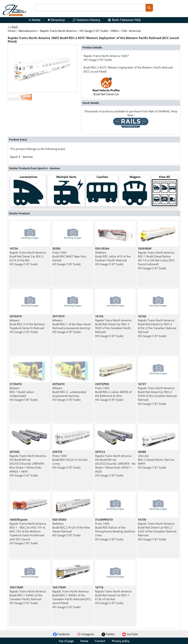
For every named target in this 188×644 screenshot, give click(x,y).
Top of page (66, 641)
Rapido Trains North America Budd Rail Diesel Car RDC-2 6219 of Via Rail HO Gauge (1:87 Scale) (28, 256)
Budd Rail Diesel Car (106, 88)
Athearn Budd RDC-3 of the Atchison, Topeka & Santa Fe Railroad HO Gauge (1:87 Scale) (27, 324)
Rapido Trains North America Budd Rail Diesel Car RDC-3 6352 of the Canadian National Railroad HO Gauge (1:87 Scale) (157, 326)
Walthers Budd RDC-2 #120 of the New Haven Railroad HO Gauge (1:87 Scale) (71, 527)
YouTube (130, 634)
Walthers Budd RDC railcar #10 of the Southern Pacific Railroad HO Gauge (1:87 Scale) (113, 256)
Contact (100, 641)
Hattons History (86, 20)
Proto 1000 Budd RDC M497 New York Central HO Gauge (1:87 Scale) (69, 256)
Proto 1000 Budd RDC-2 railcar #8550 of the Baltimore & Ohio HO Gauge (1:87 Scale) (113, 392)
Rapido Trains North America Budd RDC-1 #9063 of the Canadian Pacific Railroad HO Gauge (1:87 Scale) (28, 595)
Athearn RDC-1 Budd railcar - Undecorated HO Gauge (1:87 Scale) (24, 392)
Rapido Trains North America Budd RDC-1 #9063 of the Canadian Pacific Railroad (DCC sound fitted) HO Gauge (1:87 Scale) (72, 597)
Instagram (86, 634)
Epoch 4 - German (21, 157)
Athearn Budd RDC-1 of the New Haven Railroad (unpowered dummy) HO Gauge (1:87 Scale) (72, 324)
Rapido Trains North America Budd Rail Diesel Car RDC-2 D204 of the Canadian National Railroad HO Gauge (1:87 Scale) (157, 394)
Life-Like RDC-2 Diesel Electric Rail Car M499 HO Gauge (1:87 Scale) (156, 460)
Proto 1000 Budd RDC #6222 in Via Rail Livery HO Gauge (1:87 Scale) (70, 460)
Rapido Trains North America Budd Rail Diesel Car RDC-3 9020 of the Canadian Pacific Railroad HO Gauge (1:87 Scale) (113, 326)
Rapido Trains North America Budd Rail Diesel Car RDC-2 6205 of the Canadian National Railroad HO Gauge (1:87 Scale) (157, 529)
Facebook (61, 634)
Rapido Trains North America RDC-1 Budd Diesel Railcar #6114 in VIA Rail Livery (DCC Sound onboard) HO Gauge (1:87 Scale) (156, 258)
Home (35, 20)
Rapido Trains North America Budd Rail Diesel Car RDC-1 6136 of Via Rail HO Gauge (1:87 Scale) (113, 595)
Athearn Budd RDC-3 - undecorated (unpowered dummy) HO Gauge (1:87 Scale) (69, 392)
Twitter (108, 634)
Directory (56, 20)
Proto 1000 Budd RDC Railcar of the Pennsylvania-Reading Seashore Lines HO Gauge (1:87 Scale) (115, 529)
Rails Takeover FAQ (124, 20)
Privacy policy (121, 641)
